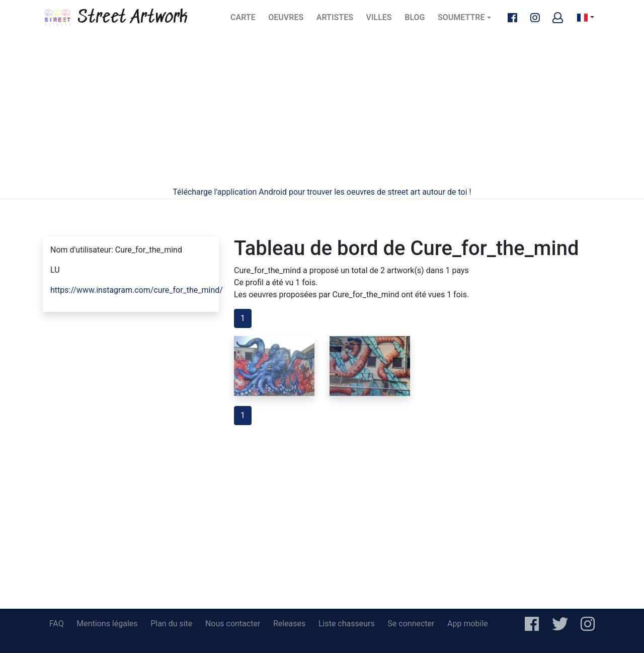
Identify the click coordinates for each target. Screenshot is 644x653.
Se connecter (411, 624)
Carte (246, 20)
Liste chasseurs (347, 624)
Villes (382, 20)
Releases (289, 624)
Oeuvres (288, 20)
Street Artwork (115, 18)
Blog (418, 20)
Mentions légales (107, 624)
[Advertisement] (322, 111)
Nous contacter (233, 624)
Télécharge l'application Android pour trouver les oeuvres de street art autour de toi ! (322, 192)
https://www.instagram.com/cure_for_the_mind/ (137, 290)
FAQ (57, 624)
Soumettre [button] (461, 17)
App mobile (468, 624)
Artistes (337, 20)
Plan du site (171, 624)
